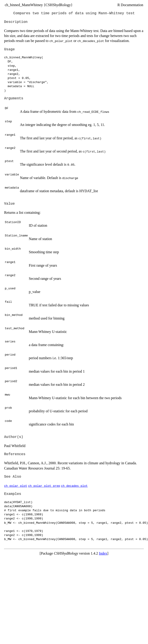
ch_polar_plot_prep (44, 486)
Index (103, 553)
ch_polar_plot (16, 486)
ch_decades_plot (74, 486)
